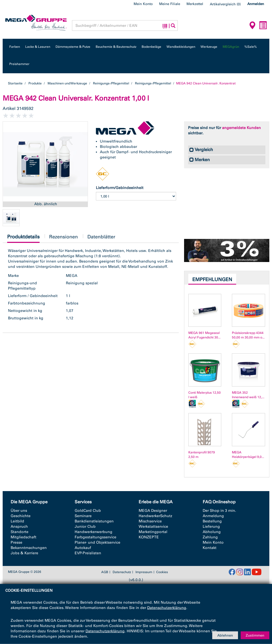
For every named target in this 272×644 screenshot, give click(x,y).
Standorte (20, 532)
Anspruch (19, 527)
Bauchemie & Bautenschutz (116, 47)
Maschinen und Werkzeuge (67, 83)
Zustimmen (255, 635)
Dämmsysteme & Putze (73, 47)
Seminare (83, 516)
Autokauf (83, 548)
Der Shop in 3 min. (219, 511)
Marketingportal (153, 532)
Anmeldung (213, 516)
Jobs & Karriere (24, 553)
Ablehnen (225, 635)
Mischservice (150, 521)
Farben (15, 47)
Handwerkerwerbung (93, 532)
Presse (16, 542)
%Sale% (251, 47)
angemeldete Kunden (241, 128)
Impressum (144, 572)
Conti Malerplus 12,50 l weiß (205, 395)
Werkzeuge (209, 47)
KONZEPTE (149, 537)
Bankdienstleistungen (94, 521)
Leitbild (17, 521)
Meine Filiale (170, 4)
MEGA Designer (153, 511)
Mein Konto (143, 4)
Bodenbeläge (151, 47)
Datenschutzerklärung (167, 608)
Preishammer (19, 64)
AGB (105, 572)
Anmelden (256, 4)
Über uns (19, 511)
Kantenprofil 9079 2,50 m (202, 455)
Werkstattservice (153, 527)
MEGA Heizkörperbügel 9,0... (248, 455)
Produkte (35, 83)
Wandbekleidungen (181, 47)
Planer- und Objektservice (97, 542)
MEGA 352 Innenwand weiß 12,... (248, 395)
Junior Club (85, 527)
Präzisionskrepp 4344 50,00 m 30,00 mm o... (248, 335)
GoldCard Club (88, 511)
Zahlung (210, 537)
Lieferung (211, 527)
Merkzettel (195, 4)
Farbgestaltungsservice (95, 537)
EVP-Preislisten (88, 553)
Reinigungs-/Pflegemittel (111, 83)
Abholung (212, 532)
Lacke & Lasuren (38, 47)
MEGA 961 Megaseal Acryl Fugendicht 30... (204, 335)
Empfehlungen (212, 280)
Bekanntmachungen (29, 548)
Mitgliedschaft (24, 537)
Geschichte (21, 516)
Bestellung (212, 521)
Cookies (162, 572)
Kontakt (210, 548)
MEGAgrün (231, 47)
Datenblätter (101, 237)
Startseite (15, 83)
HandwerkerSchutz (155, 516)
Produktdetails (23, 238)
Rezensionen (63, 237)
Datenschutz (122, 572)
